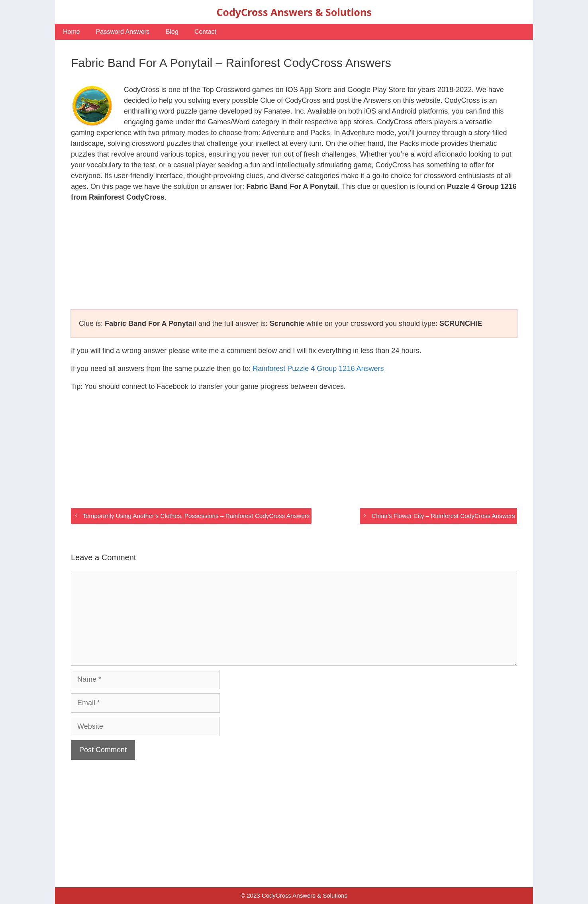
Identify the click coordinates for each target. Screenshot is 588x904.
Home (72, 32)
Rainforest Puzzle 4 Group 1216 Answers (318, 369)
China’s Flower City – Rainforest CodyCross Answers (443, 516)
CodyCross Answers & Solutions (294, 12)
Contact (205, 32)
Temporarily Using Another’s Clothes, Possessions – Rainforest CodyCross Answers (196, 516)
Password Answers (123, 32)
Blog (172, 32)
